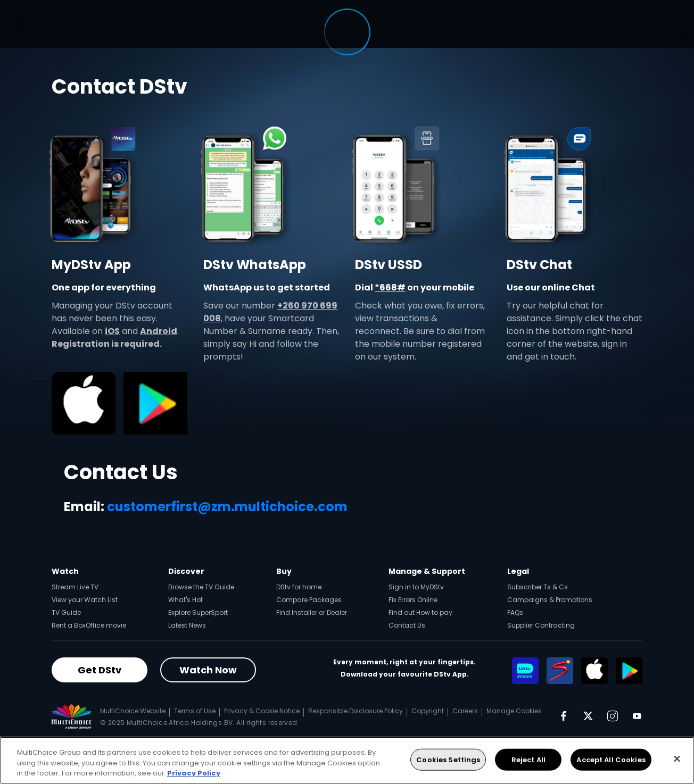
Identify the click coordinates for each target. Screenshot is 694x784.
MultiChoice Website (133, 711)
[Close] (677, 758)
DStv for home (299, 587)
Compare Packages (309, 600)
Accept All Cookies (611, 759)
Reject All (528, 759)
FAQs (515, 612)
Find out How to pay (420, 612)
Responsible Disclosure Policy (356, 711)
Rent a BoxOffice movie (89, 625)
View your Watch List (85, 600)
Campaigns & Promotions (550, 600)
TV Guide (66, 612)
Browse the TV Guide (201, 587)
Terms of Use (195, 711)
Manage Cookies (514, 711)
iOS (112, 331)
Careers (465, 711)
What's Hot (185, 600)
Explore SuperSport (198, 612)
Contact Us (407, 625)
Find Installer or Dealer (312, 612)
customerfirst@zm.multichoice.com (227, 507)
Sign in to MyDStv (416, 587)
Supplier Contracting (541, 625)
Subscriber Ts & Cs (538, 587)
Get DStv (100, 670)
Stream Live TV (75, 587)
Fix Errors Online (413, 600)
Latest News (187, 625)
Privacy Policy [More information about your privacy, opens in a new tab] (194, 773)
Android (159, 331)
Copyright (428, 711)
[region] (347, 760)
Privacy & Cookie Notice (262, 711)
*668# (390, 287)
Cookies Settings (448, 759)
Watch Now (208, 670)
